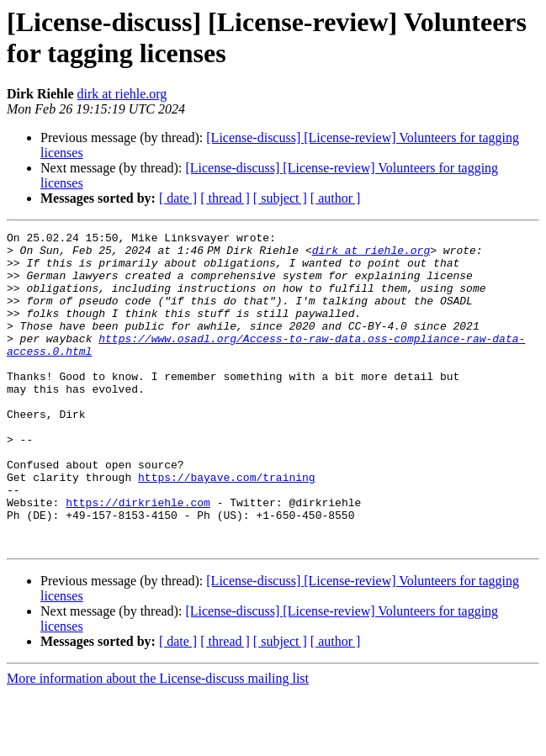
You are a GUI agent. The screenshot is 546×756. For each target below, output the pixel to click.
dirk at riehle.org (122, 94)
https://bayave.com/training (227, 527)
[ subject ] (280, 198)
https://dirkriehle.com (138, 558)
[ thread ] (225, 198)
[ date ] (178, 198)
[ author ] (336, 198)
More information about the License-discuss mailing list (158, 741)
